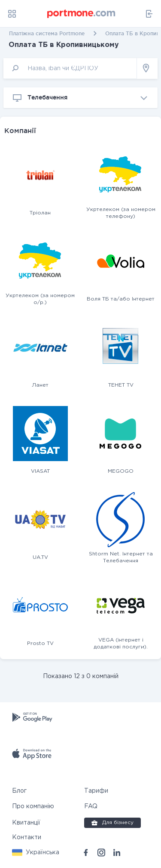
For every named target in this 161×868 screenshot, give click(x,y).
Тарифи (96, 791)
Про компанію (33, 806)
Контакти (27, 837)
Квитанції (26, 823)
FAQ (91, 806)
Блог (19, 791)
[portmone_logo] (82, 14)
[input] (70, 68)
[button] (36, 852)
